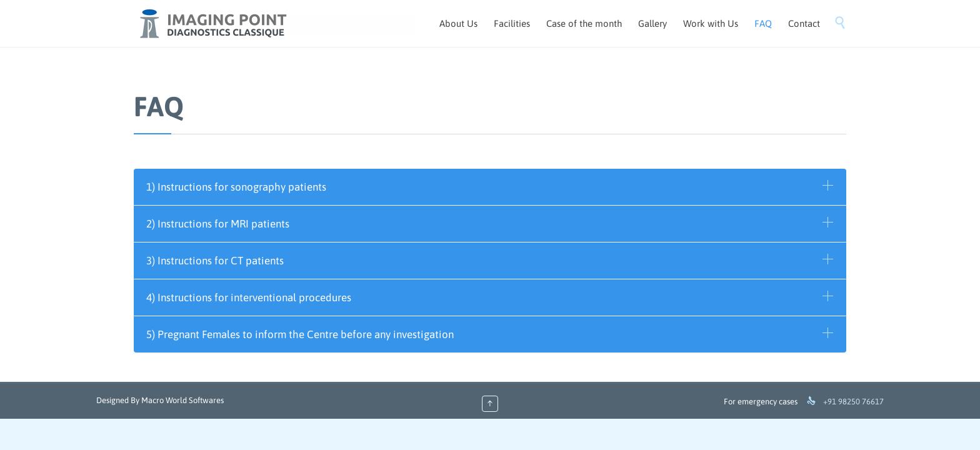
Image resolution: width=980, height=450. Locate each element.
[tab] (490, 187)
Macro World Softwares (182, 400)
